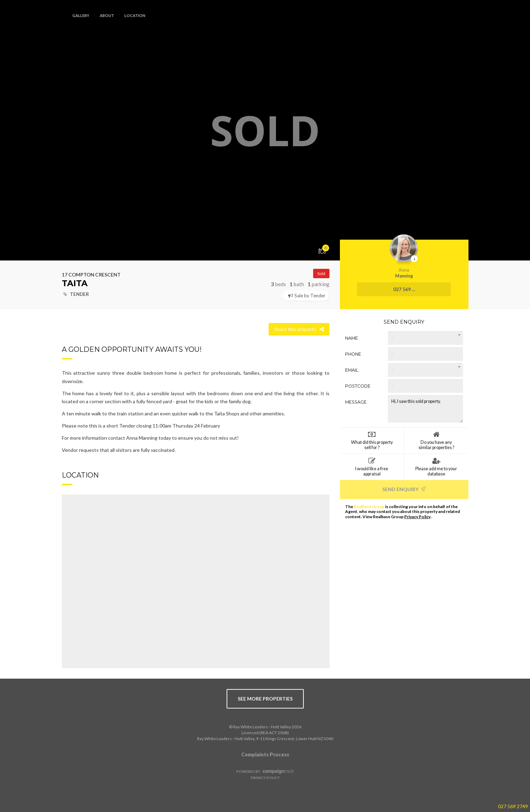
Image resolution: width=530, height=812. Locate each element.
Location (135, 15)
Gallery (81, 15)
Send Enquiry (404, 489)
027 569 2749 (513, 806)
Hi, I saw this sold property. (426, 409)
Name (352, 338)
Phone (353, 354)
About (107, 15)
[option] (265, 130)
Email (352, 370)
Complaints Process (265, 755)
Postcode (358, 386)
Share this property (299, 329)
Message (356, 402)
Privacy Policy (417, 517)
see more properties (265, 699)
